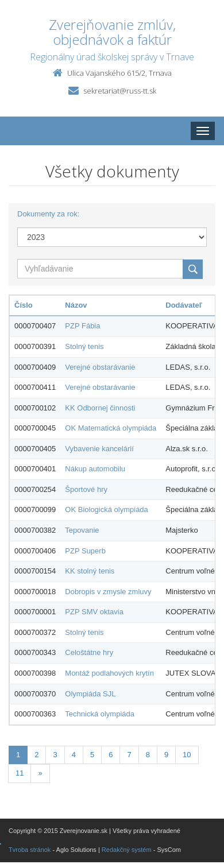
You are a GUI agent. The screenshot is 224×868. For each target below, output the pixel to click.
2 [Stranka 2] (36, 755)
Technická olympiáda (100, 714)
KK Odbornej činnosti (100, 408)
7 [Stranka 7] (129, 755)
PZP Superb (85, 551)
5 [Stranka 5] (92, 755)
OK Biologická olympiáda (107, 509)
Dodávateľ (184, 305)
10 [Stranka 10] (187, 755)
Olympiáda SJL (90, 694)
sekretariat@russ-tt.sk (120, 91)
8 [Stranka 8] (148, 755)
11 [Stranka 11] (20, 773)
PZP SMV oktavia (94, 612)
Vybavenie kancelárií (99, 449)
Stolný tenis (84, 346)
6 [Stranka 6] (111, 755)
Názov (76, 305)
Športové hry (86, 489)
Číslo (24, 305)
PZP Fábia (82, 326)
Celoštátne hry (89, 652)
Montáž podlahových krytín (109, 673)
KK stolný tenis (90, 571)
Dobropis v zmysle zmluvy (108, 592)
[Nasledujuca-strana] (40, 774)
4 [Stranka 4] (74, 755)
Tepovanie (82, 530)
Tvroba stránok (30, 850)
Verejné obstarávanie (100, 367)
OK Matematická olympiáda (111, 428)
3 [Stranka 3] (55, 755)
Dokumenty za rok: (48, 214)
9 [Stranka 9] (166, 755)
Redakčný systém (127, 850)
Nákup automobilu (95, 469)
